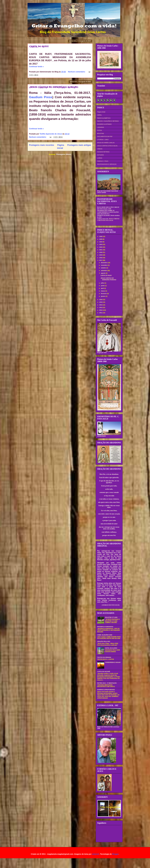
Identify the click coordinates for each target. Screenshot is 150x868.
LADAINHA (101, 127)
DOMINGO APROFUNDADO (106, 690)
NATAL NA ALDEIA (111, 648)
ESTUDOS (101, 155)
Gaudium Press (41, 97)
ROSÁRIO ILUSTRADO (104, 124)
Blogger (115, 854)
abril (103, 288)
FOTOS (100, 130)
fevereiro (104, 294)
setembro (104, 271)
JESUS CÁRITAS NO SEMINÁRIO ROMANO (54, 87)
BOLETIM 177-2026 (111, 617)
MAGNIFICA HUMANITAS (105, 627)
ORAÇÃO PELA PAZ (104, 641)
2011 (101, 313)
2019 (101, 255)
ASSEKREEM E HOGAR (113, 662)
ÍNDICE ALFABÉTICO (104, 118)
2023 (101, 244)
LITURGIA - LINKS (103, 140)
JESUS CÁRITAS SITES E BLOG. (108, 146)
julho (103, 283)
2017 (101, 260)
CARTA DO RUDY (39, 47)
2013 (101, 307)
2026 (101, 236)
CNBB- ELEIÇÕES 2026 (105, 635)
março (103, 291)
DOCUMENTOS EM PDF (105, 136)
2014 (101, 305)
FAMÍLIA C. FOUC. (103, 161)
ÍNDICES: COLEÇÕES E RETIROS (108, 121)
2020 (101, 252)
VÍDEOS (100, 149)
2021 (101, 250)
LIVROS (100, 158)
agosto (103, 273)
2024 (101, 242)
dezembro (104, 263)
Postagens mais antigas (79, 145)
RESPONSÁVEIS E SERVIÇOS (107, 164)
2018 (101, 258)
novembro (104, 265)
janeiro (103, 296)
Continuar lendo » (36, 67)
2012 (101, 310)
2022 (101, 247)
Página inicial (101, 112)
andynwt (96, 854)
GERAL (100, 115)
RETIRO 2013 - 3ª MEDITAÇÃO (107, 683)
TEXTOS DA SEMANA (104, 657)
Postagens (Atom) (64, 154)
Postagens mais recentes (42, 145)
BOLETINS (101, 133)
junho (103, 286)
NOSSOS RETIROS (103, 152)
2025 (101, 239)
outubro (104, 268)
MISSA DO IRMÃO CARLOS (106, 143)
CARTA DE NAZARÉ (104, 672)
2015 (101, 302)
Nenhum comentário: (77, 72)
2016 (101, 300)
